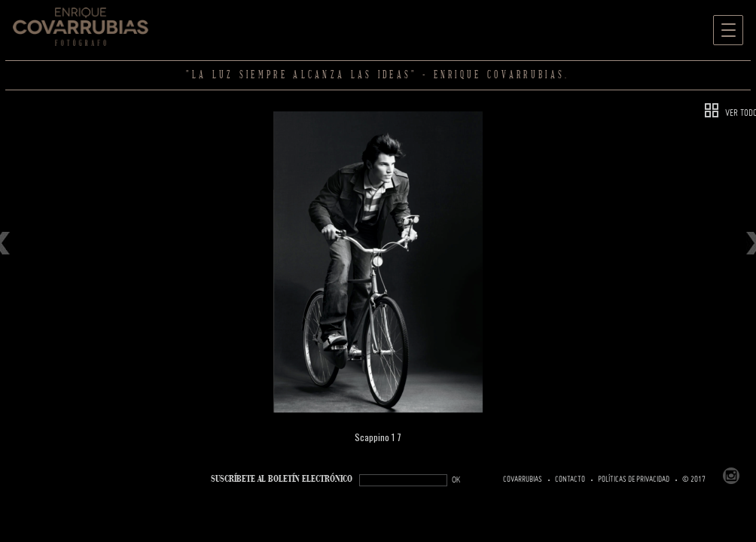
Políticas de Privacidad (634, 480)
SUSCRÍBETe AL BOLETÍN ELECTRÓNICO (282, 479)
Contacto (570, 480)
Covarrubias (523, 480)
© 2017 (694, 480)
